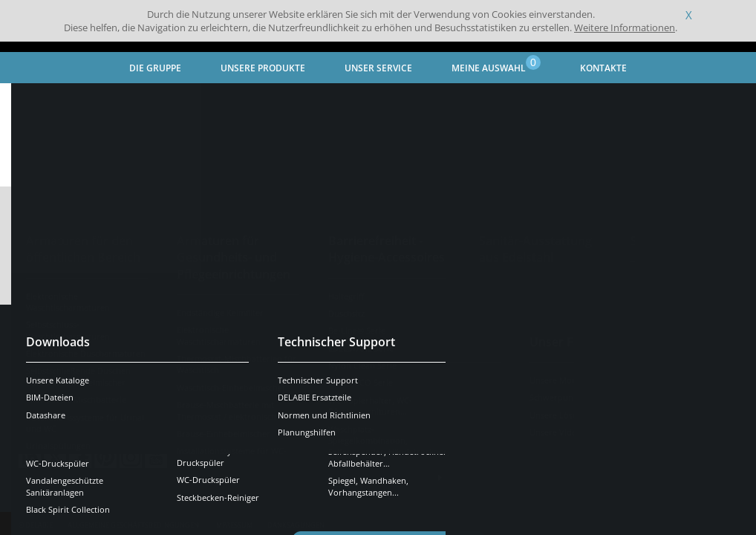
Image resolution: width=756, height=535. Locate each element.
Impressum (233, 503)
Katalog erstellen (664, 245)
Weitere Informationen (625, 27)
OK (254, 381)
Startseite (40, 101)
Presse (470, 432)
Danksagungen (296, 503)
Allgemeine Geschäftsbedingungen (133, 503)
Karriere (474, 455)
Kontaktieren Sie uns (514, 371)
